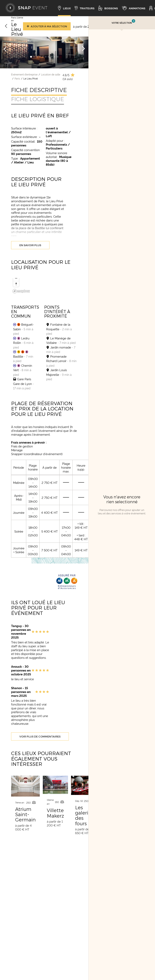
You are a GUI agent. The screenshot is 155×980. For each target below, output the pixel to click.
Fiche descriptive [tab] (39, 90)
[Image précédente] (5, 49)
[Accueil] (26, 8)
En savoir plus (30, 245)
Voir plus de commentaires (40, 736)
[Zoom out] (16, 278)
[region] (44, 286)
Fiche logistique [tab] (38, 99)
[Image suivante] (83, 49)
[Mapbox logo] (21, 291)
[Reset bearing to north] (16, 284)
